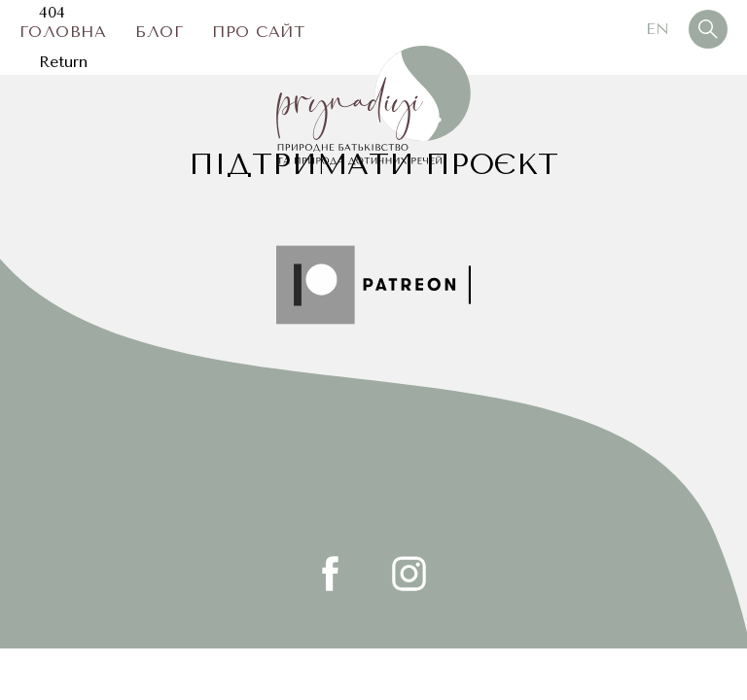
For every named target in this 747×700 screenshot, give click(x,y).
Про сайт (258, 32)
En (658, 29)
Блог (159, 32)
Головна (63, 32)
